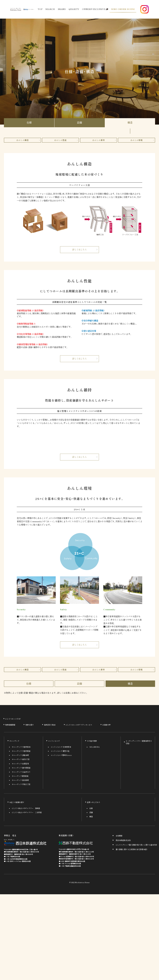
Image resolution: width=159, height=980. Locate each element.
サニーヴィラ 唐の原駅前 (21, 854)
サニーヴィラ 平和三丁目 (21, 870)
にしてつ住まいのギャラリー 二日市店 (27, 898)
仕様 (29, 123)
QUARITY (74, 9)
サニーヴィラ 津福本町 (20, 841)
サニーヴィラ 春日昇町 (20, 866)
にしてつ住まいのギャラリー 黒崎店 (26, 894)
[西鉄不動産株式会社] (76, 929)
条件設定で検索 (50, 811)
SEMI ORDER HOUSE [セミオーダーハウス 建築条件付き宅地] (123, 9)
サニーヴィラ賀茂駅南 (20, 862)
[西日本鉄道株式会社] (25, 928)
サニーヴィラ (14, 827)
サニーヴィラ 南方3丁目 (21, 845)
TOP (40, 9)
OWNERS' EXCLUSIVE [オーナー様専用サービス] (95, 9)
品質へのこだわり (94, 888)
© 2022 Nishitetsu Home (79, 968)
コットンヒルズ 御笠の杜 (60, 837)
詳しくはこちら (79, 249)
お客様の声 (106, 811)
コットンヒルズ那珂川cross (61, 841)
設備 (79, 123)
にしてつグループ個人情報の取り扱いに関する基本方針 (136, 931)
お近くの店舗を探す (17, 888)
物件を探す (30, 811)
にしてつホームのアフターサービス (79, 811)
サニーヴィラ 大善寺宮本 (21, 833)
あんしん (23, 140)
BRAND (62, 9)
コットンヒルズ (54, 827)
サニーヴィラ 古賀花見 (20, 849)
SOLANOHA (95, 833)
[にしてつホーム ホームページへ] (16, 9)
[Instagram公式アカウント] (145, 9)
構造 (130, 123)
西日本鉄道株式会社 (123, 926)
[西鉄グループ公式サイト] (29, 9)
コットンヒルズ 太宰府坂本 (61, 833)
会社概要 (119, 922)
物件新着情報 (10, 811)
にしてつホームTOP (13, 804)
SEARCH (50, 9)
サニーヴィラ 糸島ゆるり (21, 858)
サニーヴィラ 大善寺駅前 (21, 837)
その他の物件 (92, 827)
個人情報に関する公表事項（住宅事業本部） (132, 935)
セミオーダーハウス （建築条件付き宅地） (139, 828)
